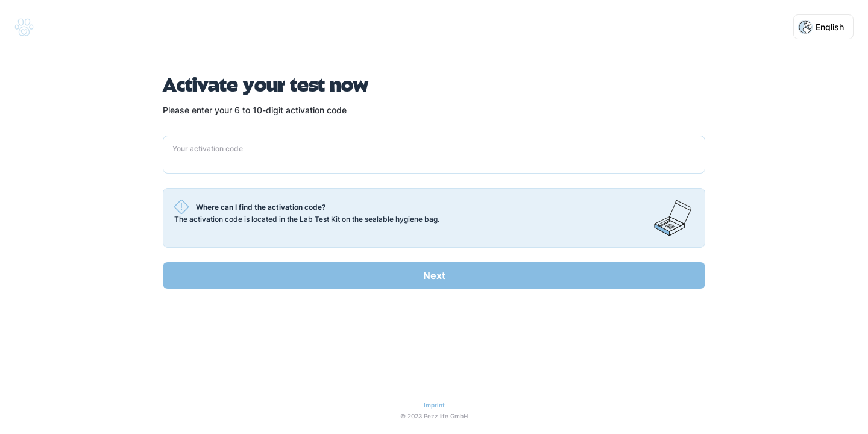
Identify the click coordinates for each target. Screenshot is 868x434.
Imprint (434, 405)
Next (434, 275)
